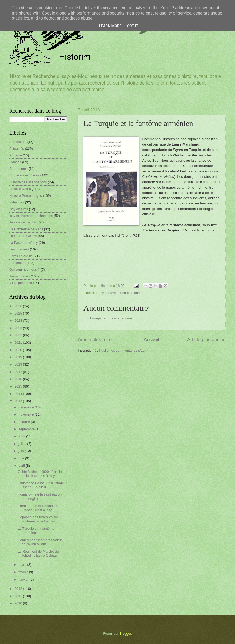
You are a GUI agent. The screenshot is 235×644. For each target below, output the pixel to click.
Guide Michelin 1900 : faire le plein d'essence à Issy (40, 474)
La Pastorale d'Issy (23, 243)
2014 (19, 394)
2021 (19, 342)
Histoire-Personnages (26, 196)
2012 (19, 589)
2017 (19, 372)
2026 (19, 306)
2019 (19, 357)
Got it (132, 26)
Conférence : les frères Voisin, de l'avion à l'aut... (40, 542)
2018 (19, 364)
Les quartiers (19, 249)
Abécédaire (18, 142)
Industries (17, 202)
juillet (23, 444)
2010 (19, 603)
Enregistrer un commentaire (111, 318)
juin (22, 451)
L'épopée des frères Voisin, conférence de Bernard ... (39, 519)
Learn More (110, 26)
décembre (27, 407)
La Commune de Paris (26, 229)
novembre (27, 414)
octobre (25, 422)
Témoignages (20, 276)
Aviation (15, 162)
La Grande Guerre (23, 236)
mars (23, 565)
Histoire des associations (28, 182)
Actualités (17, 149)
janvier (24, 579)
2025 (19, 313)
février (24, 572)
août (22, 436)
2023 (19, 328)
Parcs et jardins (21, 256)
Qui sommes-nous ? (24, 270)
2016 (19, 379)
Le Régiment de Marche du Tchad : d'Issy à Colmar (38, 553)
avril (22, 466)
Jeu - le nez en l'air (23, 222)
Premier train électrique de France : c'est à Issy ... (38, 508)
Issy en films (19, 209)
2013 (19, 401)
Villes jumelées (21, 283)
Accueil (151, 340)
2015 (19, 386)
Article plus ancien (206, 340)
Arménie (16, 155)
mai (22, 458)
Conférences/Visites (24, 175)
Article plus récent (97, 340)
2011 (19, 596)
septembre (27, 429)
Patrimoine (17, 263)
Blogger (125, 634)
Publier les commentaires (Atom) (124, 350)
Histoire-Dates (20, 189)
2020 (19, 350)
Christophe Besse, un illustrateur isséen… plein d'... (42, 485)
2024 (19, 321)
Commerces (18, 169)
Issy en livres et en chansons (119, 293)
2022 (19, 335)
